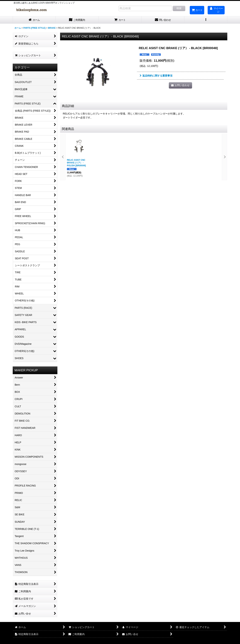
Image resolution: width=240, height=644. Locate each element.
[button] (206, 20)
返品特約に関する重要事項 (156, 76)
